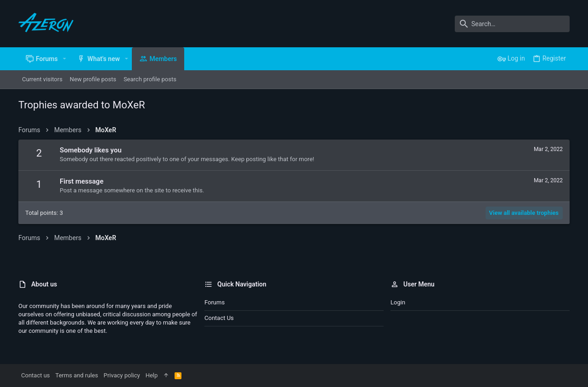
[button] (65, 59)
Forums (215, 302)
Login (398, 302)
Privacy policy (122, 375)
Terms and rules (77, 375)
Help (152, 375)
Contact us (219, 318)
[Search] (512, 24)
